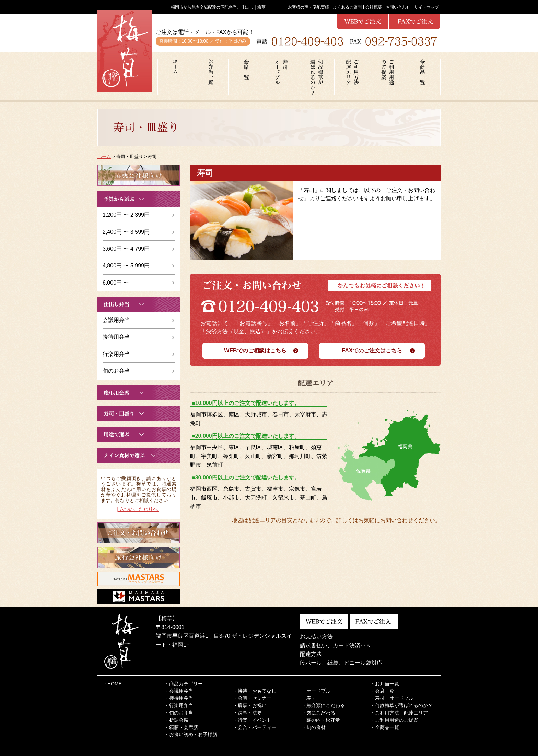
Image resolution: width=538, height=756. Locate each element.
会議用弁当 (116, 320)
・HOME (112, 684)
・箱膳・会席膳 (181, 727)
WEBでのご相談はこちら (255, 351)
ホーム (175, 77)
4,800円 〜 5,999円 (126, 266)
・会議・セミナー (252, 698)
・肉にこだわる (318, 713)
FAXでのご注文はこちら (372, 351)
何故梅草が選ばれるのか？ (317, 77)
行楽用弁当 (116, 354)
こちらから (139, 175)
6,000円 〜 (116, 283)
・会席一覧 (382, 691)
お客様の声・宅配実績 (308, 7)
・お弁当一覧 (385, 684)
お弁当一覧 (211, 77)
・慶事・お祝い (250, 705)
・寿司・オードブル (392, 698)
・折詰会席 (176, 720)
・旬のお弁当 (179, 713)
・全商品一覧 (385, 727)
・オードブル (316, 691)
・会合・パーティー (255, 727)
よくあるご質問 (347, 7)
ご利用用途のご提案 (387, 77)
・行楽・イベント (252, 720)
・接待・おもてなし (255, 691)
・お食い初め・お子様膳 (191, 734)
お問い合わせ (398, 7)
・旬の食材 (314, 727)
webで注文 (415, 21)
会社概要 (374, 7)
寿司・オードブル (281, 77)
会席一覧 (246, 77)
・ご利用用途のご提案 (394, 720)
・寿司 (309, 698)
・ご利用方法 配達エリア (399, 713)
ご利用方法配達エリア (352, 77)
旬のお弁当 (116, 371)
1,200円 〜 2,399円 (126, 215)
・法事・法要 (247, 713)
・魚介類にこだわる (323, 705)
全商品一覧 (423, 77)
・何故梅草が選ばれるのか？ (401, 705)
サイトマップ (426, 7)
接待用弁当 (116, 337)
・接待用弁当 (179, 698)
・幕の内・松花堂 (321, 720)
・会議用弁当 (179, 691)
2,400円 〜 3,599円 (126, 232)
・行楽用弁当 (179, 705)
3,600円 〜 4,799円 (126, 249)
